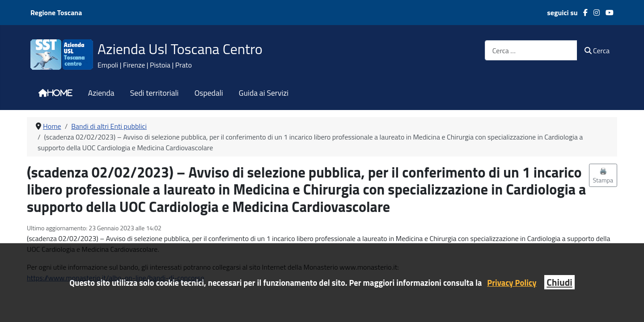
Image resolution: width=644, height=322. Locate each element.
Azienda (101, 93)
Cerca (597, 51)
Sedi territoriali (155, 93)
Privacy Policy (512, 283)
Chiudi (559, 282)
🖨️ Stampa (603, 175)
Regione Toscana (56, 13)
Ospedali (209, 93)
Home (60, 93)
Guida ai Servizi (264, 93)
